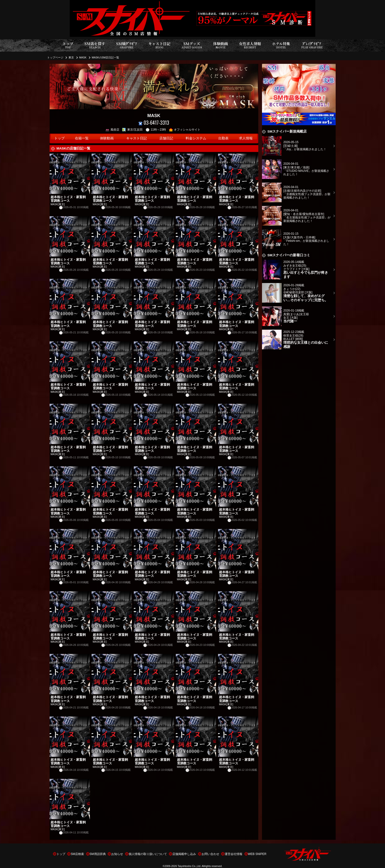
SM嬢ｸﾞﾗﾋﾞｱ (127, 45)
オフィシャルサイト (185, 130)
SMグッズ (192, 45)
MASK (83, 57)
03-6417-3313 (154, 123)
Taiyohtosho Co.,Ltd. (189, 866)
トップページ (55, 57)
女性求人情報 (250, 45)
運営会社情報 (234, 854)
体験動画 (220, 45)
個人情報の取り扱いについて (148, 854)
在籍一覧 (82, 138)
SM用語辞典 (98, 854)
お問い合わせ (210, 854)
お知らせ (117, 854)
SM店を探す (95, 45)
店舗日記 (166, 138)
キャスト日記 (159, 45)
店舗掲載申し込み (184, 854)
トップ (68, 45)
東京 (71, 57)
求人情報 (246, 138)
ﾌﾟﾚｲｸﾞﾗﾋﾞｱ (312, 45)
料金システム (196, 138)
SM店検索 (77, 854)
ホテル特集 (281, 45)
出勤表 (223, 138)
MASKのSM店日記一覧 (106, 57)
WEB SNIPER (257, 854)
